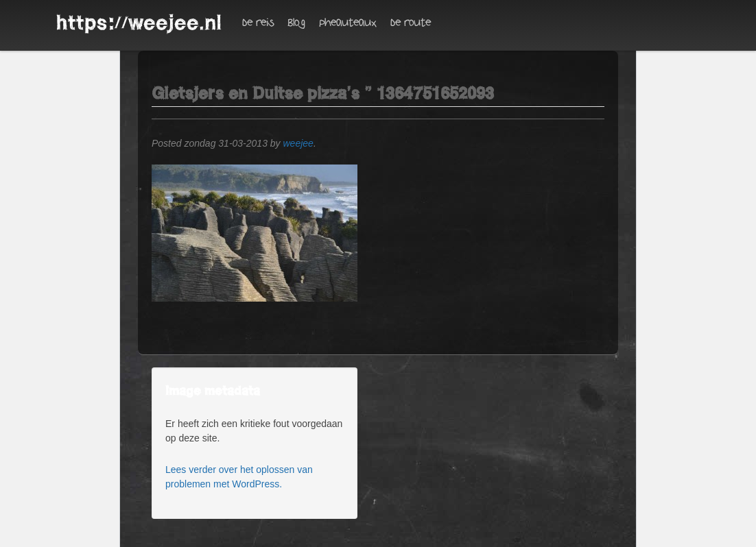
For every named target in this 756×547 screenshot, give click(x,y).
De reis (258, 23)
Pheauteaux (348, 23)
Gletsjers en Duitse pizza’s (256, 93)
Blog (296, 23)
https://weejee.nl (139, 23)
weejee (298, 143)
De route (411, 23)
